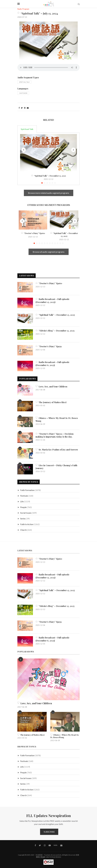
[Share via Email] (28, 108)
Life (22, 501)
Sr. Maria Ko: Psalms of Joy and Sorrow (57, 450)
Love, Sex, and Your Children (51, 387)
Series (23, 518)
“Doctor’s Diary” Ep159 (49, 346)
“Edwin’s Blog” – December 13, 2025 (55, 331)
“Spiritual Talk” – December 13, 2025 (48, 176)
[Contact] (61, 845)
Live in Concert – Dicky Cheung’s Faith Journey (56, 467)
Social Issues (26, 513)
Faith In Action (27, 524)
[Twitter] (40, 845)
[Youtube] (50, 845)
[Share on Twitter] (22, 108)
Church (23, 530)
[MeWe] (56, 846)
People (23, 507)
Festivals (24, 496)
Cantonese (23, 93)
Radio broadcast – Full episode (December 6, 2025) (52, 364)
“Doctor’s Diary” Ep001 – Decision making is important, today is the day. (55, 435)
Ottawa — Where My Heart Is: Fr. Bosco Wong (57, 419)
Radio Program (23, 9)
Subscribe (49, 832)
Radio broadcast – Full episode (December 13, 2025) (52, 301)
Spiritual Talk (24, 82)
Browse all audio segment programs (49, 252)
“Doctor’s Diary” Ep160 (33, 233)
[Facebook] (35, 845)
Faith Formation (27, 490)
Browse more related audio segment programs (49, 193)
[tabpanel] (48, 159)
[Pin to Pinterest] (25, 108)
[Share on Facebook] (19, 108)
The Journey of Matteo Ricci (51, 402)
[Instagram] (45, 845)
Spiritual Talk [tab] (27, 129)
